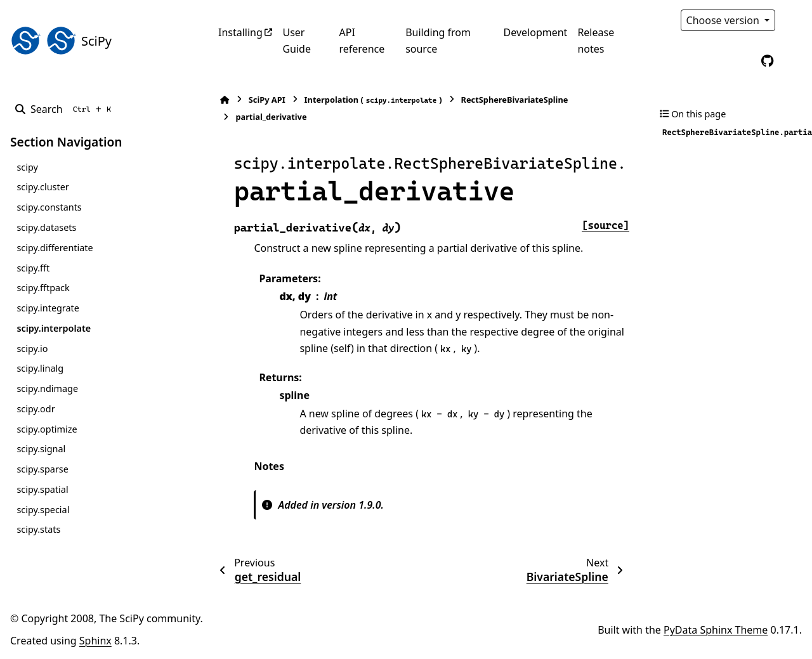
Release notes (596, 41)
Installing (240, 32)
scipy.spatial (42, 489)
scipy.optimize (47, 429)
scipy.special (43, 510)
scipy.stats (38, 529)
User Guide (297, 41)
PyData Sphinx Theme (716, 630)
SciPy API (266, 100)
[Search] (66, 109)
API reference (362, 41)
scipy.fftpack (43, 288)
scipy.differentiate (55, 248)
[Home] (225, 100)
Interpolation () (373, 100)
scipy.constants (49, 207)
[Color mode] (794, 20)
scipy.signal (41, 449)
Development (536, 32)
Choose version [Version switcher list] (724, 20)
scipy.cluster (43, 187)
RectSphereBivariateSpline (514, 100)
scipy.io (32, 349)
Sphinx (95, 641)
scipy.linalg (40, 368)
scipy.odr (36, 409)
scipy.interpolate (54, 328)
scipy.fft (33, 268)
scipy (27, 167)
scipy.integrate (48, 308)
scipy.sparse (42, 469)
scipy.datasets (46, 227)
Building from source (438, 41)
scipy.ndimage (47, 388)
